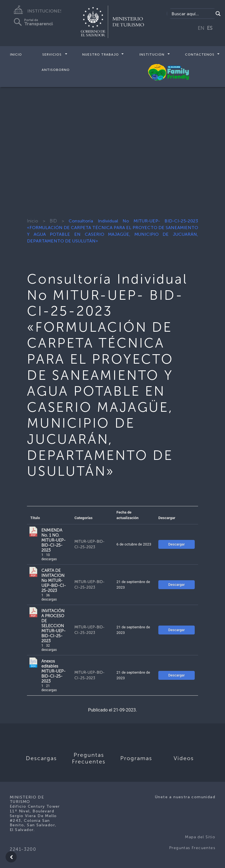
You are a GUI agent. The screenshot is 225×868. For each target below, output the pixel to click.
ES (210, 28)
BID (53, 221)
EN (201, 28)
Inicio (16, 54)
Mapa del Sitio (200, 837)
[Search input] (192, 14)
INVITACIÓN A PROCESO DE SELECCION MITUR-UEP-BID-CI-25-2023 (53, 626)
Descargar (177, 544)
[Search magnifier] (218, 14)
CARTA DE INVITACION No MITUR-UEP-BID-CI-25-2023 (54, 581)
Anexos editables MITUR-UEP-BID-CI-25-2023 (53, 671)
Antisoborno (56, 70)
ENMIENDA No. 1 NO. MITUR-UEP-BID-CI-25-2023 (53, 540)
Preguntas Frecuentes (192, 848)
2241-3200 (23, 849)
